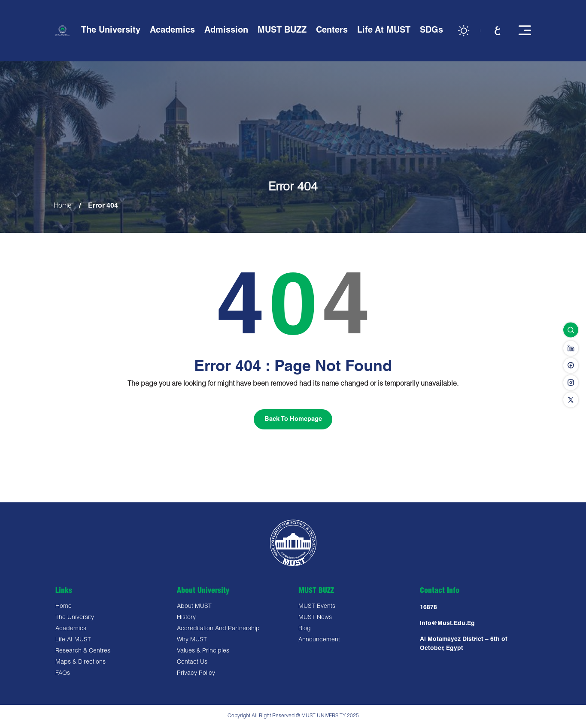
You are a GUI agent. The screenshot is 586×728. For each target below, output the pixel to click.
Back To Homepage (293, 419)
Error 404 (103, 206)
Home (63, 206)
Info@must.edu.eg (447, 625)
